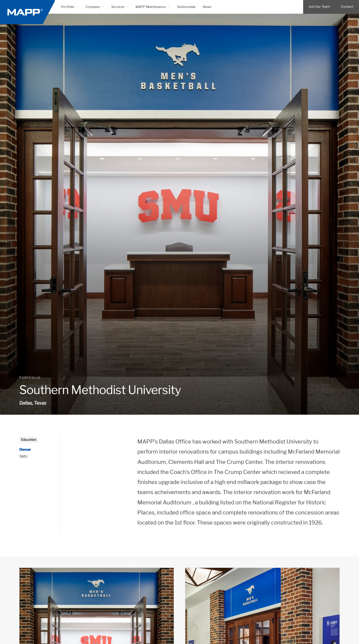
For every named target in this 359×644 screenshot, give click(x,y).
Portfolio (30, 378)
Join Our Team (319, 7)
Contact (347, 7)
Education (29, 440)
